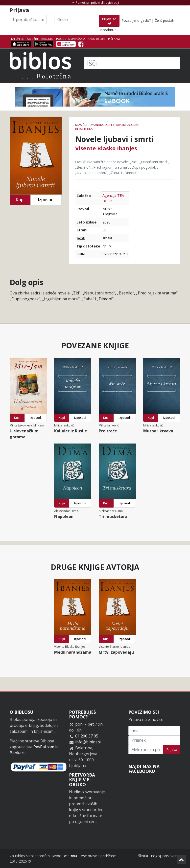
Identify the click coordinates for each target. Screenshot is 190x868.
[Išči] (132, 63)
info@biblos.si (88, 742)
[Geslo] (73, 20)
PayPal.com (44, 747)
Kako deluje (96, 39)
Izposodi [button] (46, 200)
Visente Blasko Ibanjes (106, 148)
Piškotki (142, 856)
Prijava (172, 749)
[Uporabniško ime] (28, 20)
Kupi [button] (20, 200)
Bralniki (47, 39)
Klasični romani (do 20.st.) (95, 125)
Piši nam (114, 39)
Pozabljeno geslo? (136, 20)
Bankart (17, 753)
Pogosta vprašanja (71, 39)
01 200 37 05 (87, 736)
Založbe (33, 39)
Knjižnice (17, 39)
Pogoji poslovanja (166, 856)
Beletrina (70, 856)
